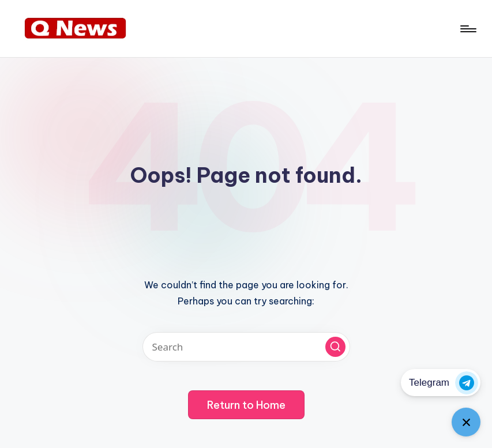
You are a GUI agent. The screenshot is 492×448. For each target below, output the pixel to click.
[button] (335, 347)
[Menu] (467, 29)
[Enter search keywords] (246, 347)
